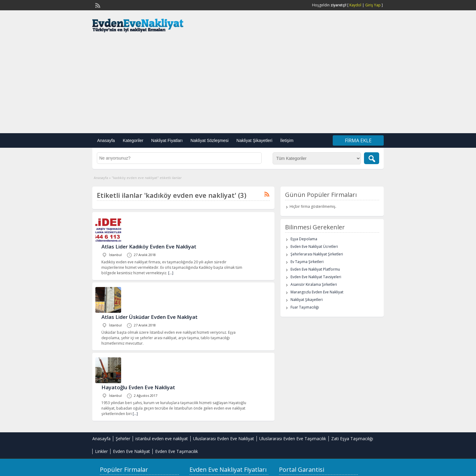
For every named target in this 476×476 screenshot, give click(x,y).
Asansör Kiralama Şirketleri (314, 284)
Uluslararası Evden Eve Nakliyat (224, 439)
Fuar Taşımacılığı (305, 307)
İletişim (287, 140)
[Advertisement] (238, 85)
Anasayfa (106, 140)
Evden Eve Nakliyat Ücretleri (314, 246)
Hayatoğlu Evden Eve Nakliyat (138, 387)
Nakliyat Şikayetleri (254, 140)
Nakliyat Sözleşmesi (210, 140)
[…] (171, 273)
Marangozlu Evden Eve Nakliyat (317, 292)
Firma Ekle (358, 140)
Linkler (101, 451)
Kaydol (355, 5)
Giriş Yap (373, 5)
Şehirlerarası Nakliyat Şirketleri (317, 254)
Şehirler (123, 439)
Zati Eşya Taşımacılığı (352, 439)
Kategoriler (133, 140)
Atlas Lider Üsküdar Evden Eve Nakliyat (150, 317)
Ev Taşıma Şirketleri (307, 262)
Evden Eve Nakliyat (131, 451)
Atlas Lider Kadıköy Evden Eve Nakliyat (149, 246)
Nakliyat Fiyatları (167, 140)
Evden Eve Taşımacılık (177, 451)
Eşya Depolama (304, 239)
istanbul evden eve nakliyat (162, 439)
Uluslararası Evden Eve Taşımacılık (293, 439)
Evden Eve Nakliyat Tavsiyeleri (316, 277)
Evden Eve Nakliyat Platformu (315, 269)
